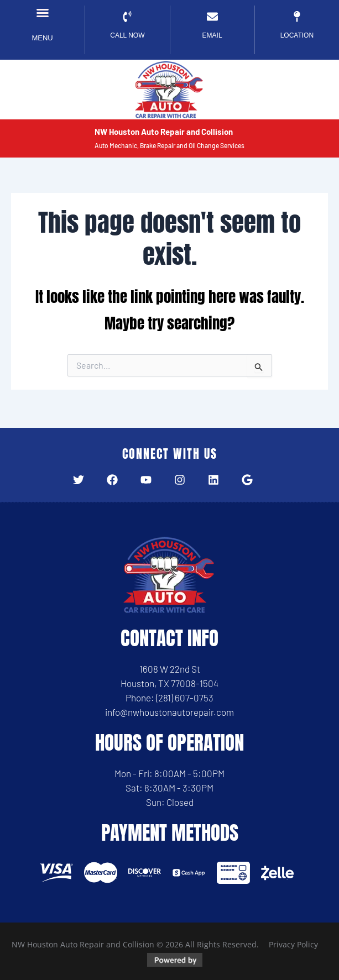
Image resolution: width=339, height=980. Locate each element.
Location (297, 35)
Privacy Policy (293, 944)
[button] (43, 13)
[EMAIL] (212, 17)
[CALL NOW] (127, 17)
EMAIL (212, 35)
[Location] (297, 17)
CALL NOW (127, 35)
